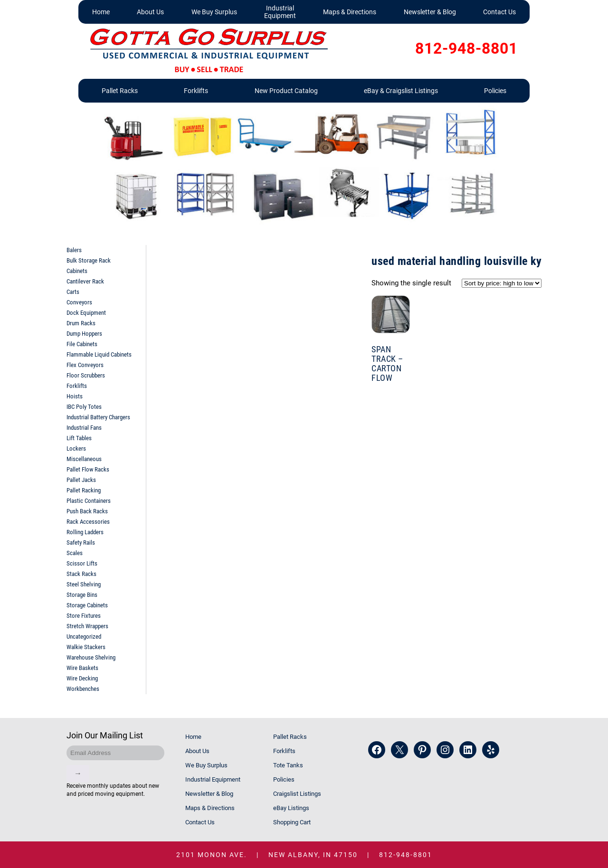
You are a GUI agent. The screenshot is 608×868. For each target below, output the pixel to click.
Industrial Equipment (280, 12)
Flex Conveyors (85, 365)
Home (101, 12)
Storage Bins (82, 595)
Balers (74, 250)
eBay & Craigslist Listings (401, 91)
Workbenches (83, 689)
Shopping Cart (292, 822)
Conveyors (79, 302)
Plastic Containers (89, 501)
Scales (75, 553)
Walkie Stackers (86, 647)
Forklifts (196, 91)
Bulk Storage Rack (89, 260)
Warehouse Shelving (91, 657)
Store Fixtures (84, 616)
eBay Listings (291, 808)
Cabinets (77, 271)
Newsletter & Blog (430, 12)
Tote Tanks (288, 765)
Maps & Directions (350, 12)
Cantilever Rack (85, 281)
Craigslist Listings (297, 794)
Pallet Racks (120, 91)
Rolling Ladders (85, 532)
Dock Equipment (86, 313)
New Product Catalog (286, 91)
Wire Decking (82, 678)
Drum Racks (81, 323)
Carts (73, 292)
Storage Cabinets (87, 605)
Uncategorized (84, 637)
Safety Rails (81, 542)
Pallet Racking (84, 490)
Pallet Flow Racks (88, 469)
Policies (495, 91)
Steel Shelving (84, 584)
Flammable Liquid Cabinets (99, 354)
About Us (150, 12)
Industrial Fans (84, 428)
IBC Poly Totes (84, 407)
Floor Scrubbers (86, 375)
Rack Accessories (88, 522)
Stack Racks (81, 574)
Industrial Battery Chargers (98, 417)
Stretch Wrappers (87, 626)
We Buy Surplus (214, 12)
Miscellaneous (84, 459)
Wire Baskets (82, 668)
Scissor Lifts (82, 563)
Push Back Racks (87, 511)
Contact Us (499, 12)
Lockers (76, 448)
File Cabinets (82, 344)
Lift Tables (79, 438)
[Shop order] (502, 283)
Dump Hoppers (84, 334)
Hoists (75, 396)
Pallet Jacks (81, 480)
